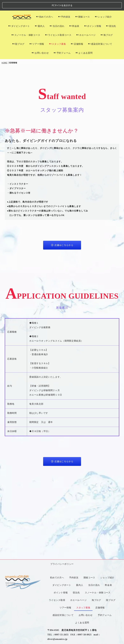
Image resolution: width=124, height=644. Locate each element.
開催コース (83, 6)
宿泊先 (111, 15)
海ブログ (107, 24)
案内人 (40, 15)
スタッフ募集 (58, 33)
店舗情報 (77, 33)
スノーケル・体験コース (26, 24)
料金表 (74, 15)
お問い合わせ (40, 42)
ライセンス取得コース (58, 24)
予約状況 (64, 6)
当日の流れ (57, 15)
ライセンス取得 (57, 520)
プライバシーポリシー (62, 484)
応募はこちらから (62, 235)
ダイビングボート (19, 15)
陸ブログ (19, 33)
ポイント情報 (93, 15)
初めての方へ (45, 6)
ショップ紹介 (103, 6)
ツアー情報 (37, 33)
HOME (4, 52)
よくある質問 (84, 42)
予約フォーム (62, 42)
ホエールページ (86, 24)
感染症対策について (100, 33)
